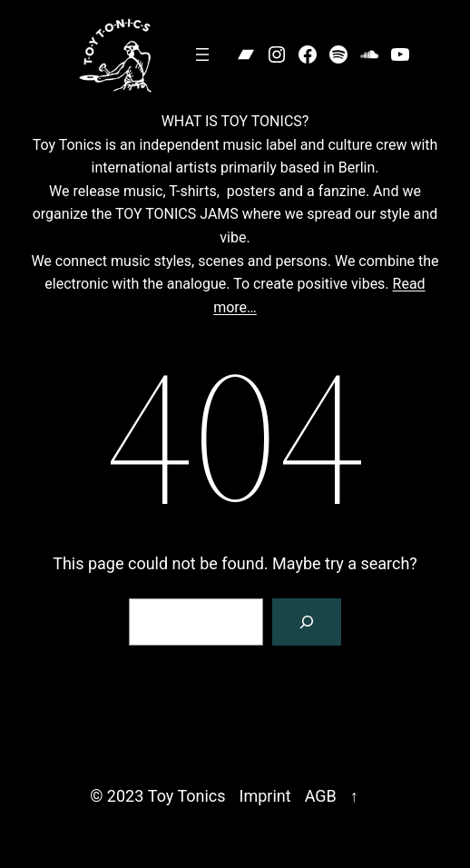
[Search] (307, 622)
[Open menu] (202, 54)
